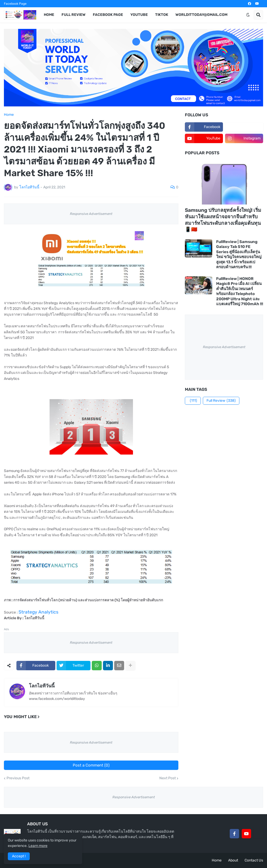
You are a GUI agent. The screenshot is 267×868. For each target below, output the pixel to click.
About (233, 860)
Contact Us (254, 860)
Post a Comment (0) (91, 765)
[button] (248, 15)
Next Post (168, 778)
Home (9, 115)
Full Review (221, 401)
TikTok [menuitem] (162, 15)
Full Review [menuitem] (74, 15)
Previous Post (18, 778)
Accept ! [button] (19, 856)
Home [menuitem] (49, 15)
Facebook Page (15, 4)
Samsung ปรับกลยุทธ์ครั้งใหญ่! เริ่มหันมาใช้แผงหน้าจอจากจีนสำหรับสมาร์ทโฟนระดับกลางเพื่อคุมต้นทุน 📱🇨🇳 (223, 220)
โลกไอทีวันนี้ (42, 686)
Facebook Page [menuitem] (108, 15)
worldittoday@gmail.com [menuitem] (201, 15)
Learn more (38, 846)
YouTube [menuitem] (139, 15)
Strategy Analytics (38, 612)
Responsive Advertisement (91, 214)
